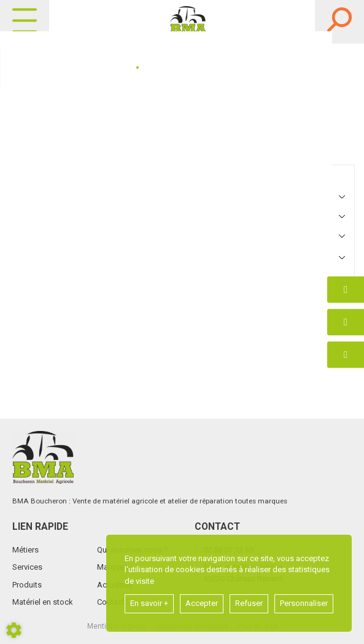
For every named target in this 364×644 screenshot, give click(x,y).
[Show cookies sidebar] (14, 630)
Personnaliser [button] (304, 603)
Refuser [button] (249, 603)
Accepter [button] (202, 603)
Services (27, 567)
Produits (27, 585)
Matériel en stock (43, 602)
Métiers (25, 550)
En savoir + (149, 603)
